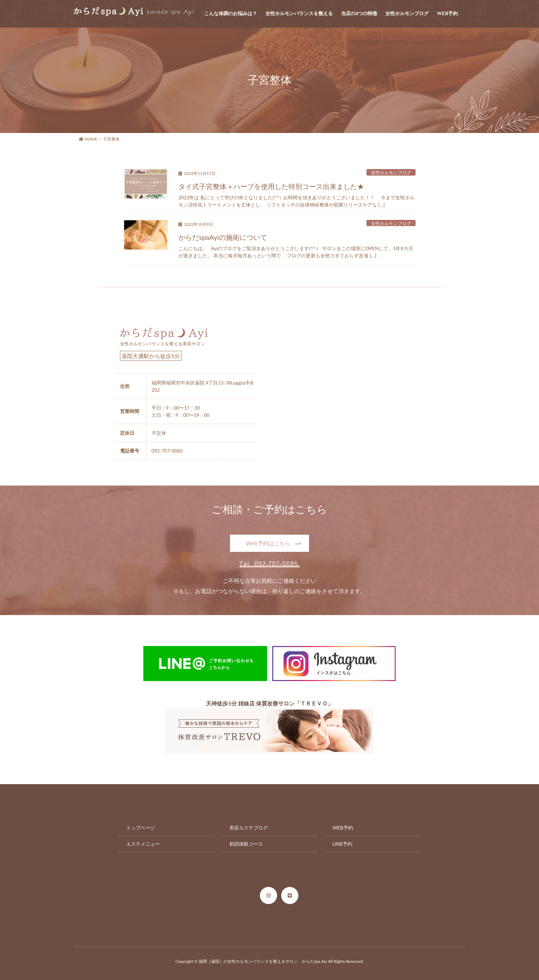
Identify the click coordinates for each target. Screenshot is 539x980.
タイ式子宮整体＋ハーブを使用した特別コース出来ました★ (271, 186)
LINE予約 (342, 844)
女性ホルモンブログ (391, 172)
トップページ (141, 828)
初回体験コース (246, 844)
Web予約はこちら (268, 543)
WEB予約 (343, 828)
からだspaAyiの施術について (223, 237)
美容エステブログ (249, 828)
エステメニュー (143, 844)
